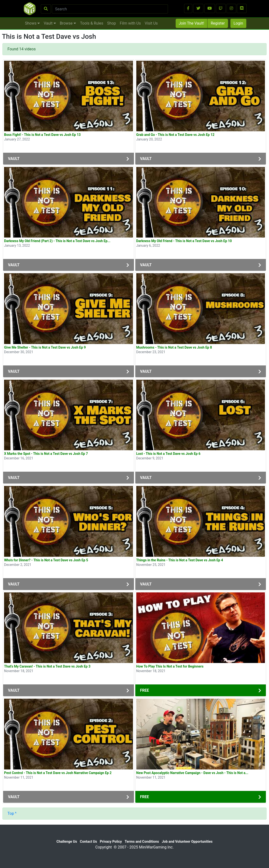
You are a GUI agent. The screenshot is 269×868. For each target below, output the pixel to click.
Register (218, 23)
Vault (50, 23)
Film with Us (130, 23)
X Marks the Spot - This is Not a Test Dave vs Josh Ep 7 (46, 454)
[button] (188, 8)
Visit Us (151, 23)
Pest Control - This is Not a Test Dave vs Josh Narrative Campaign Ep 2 (58, 773)
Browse (68, 23)
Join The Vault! (192, 23)
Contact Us (88, 842)
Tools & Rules (92, 23)
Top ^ (12, 813)
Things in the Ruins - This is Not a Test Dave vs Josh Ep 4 (180, 560)
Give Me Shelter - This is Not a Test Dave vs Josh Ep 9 (45, 347)
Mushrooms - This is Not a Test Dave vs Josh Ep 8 (174, 347)
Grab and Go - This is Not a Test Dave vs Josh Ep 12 (175, 135)
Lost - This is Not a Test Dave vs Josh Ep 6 (168, 454)
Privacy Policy (111, 842)
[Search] (110, 9)
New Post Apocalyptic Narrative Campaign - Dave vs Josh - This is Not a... (192, 773)
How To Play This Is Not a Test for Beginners (170, 666)
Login (238, 23)
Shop (111, 23)
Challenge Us (67, 842)
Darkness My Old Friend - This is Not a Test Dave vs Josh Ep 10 (184, 241)
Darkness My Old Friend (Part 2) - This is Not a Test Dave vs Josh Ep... (57, 241)
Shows (33, 23)
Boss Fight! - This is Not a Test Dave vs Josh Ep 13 (42, 135)
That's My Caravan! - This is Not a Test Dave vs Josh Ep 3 (47, 666)
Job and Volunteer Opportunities (187, 842)
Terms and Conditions (142, 842)
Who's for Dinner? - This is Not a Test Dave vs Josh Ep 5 (46, 560)
